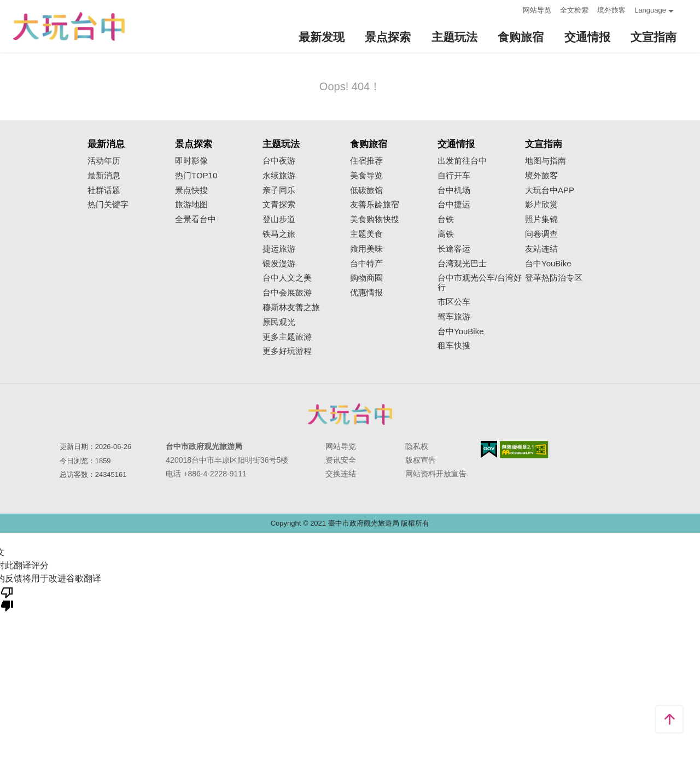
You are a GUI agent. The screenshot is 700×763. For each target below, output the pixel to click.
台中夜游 (279, 161)
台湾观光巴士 (462, 264)
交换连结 (341, 474)
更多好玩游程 (287, 351)
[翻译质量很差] (7, 598)
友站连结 (541, 249)
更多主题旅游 (287, 337)
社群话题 (104, 190)
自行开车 (454, 176)
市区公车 (454, 302)
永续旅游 (279, 176)
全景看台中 (196, 219)
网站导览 (537, 10)
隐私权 (417, 446)
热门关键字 (108, 205)
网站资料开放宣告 (436, 474)
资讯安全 (341, 460)
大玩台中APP (550, 190)
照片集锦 (541, 219)
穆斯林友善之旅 (291, 307)
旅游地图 (191, 205)
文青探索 (279, 205)
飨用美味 (366, 249)
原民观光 (279, 322)
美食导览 (366, 176)
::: (511, 9)
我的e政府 (489, 449)
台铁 (446, 219)
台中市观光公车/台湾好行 (480, 283)
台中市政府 (350, 414)
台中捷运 (454, 205)
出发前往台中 (462, 161)
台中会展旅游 (287, 293)
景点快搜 (191, 190)
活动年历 (104, 161)
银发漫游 (279, 264)
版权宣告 (421, 460)
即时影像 (191, 161)
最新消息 (104, 176)
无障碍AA (524, 450)
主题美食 (366, 234)
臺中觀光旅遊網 (69, 27)
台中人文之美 (287, 278)
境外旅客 (611, 10)
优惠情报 (366, 293)
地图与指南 (546, 161)
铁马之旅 (279, 234)
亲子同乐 (279, 190)
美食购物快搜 (375, 219)
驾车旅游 (454, 317)
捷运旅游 (279, 249)
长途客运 (454, 249)
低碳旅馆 (366, 190)
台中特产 (366, 264)
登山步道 (279, 219)
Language (650, 10)
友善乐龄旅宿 (375, 205)
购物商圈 (366, 278)
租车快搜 (454, 346)
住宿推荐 (366, 161)
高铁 (446, 234)
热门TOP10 (196, 176)
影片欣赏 (541, 205)
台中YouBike (461, 331)
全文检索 (574, 10)
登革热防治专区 (554, 278)
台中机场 (454, 190)
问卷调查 (541, 234)
